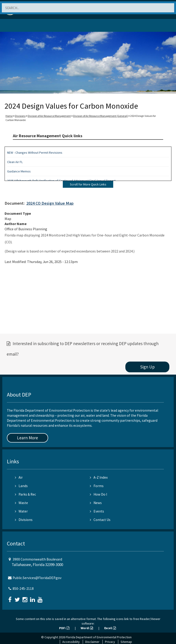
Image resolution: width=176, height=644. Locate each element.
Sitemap (126, 642)
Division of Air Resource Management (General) (100, 116)
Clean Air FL (15, 162)
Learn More (27, 438)
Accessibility (71, 642)
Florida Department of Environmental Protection (99, 637)
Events (97, 511)
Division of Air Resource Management (49, 116)
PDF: (64, 628)
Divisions (20, 116)
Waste (21, 503)
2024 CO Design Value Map (50, 203)
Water (21, 511)
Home (9, 116)
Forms (97, 486)
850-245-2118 (23, 589)
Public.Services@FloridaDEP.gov (37, 578)
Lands (21, 486)
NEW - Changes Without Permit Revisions (35, 153)
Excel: (110, 628)
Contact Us (100, 520)
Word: (87, 628)
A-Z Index (99, 477)
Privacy (110, 642)
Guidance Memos (19, 171)
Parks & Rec (25, 494)
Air (19, 477)
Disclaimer (92, 642)
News (96, 503)
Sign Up (147, 367)
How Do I (98, 494)
